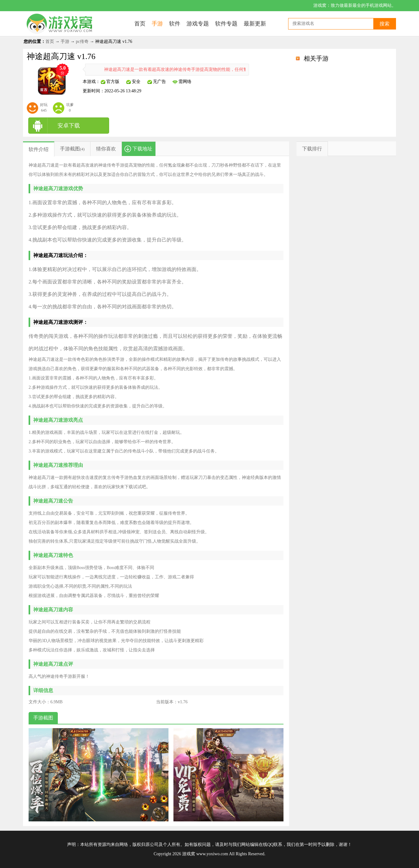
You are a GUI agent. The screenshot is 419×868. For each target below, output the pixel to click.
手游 (65, 41)
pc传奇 (82, 41)
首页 (50, 41)
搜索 (384, 24)
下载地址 (142, 149)
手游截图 (70, 149)
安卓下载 (69, 126)
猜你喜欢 (106, 149)
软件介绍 (39, 149)
